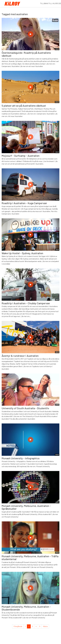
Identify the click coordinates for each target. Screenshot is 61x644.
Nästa (45, 626)
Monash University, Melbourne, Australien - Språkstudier (26, 507)
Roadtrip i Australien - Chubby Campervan (26, 303)
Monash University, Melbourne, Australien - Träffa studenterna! (30, 558)
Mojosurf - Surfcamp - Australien (21, 156)
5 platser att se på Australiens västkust (24, 106)
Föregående (18, 626)
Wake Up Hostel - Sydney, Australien (22, 253)
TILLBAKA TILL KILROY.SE (51, 3)
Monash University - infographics (21, 458)
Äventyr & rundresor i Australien (20, 356)
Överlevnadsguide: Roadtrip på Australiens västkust (26, 54)
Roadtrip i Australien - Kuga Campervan (24, 203)
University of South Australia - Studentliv (25, 408)
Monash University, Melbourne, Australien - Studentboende (26, 608)
